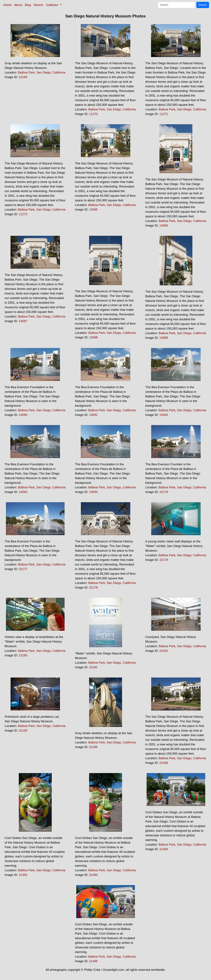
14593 (23, 492)
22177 (23, 569)
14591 (93, 415)
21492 (23, 875)
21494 (164, 849)
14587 (23, 321)
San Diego (44, 72)
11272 (23, 214)
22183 (23, 730)
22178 (93, 587)
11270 (93, 114)
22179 (164, 560)
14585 (93, 209)
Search (38, 5)
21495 (93, 961)
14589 (164, 338)
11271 (164, 114)
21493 (93, 875)
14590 (23, 415)
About (18, 5)
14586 (164, 225)
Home (7, 5)
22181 (93, 667)
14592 (164, 415)
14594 (93, 492)
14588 (93, 337)
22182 (164, 651)
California (59, 72)
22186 (164, 763)
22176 (164, 492)
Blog (28, 5)
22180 (23, 655)
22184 (23, 77)
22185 (93, 747)
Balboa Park (26, 72)
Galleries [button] (52, 5)
